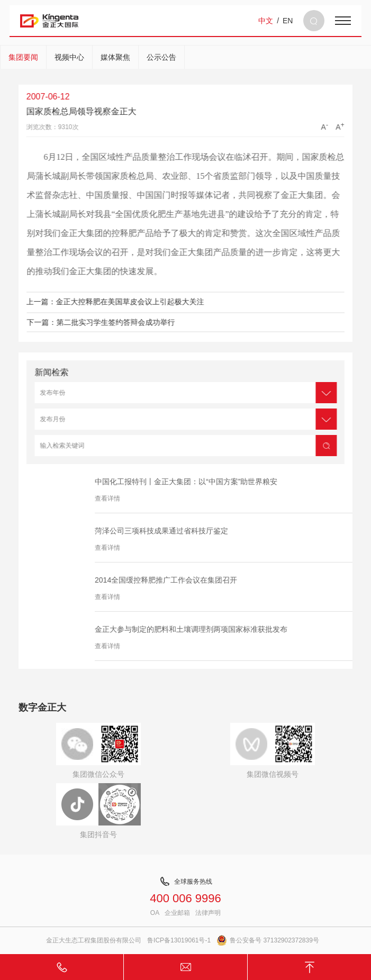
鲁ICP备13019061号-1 (179, 940)
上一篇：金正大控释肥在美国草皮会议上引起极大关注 (103, 302)
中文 (266, 21)
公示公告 (161, 57)
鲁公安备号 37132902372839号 (268, 940)
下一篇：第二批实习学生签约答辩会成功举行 (113, 322)
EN (288, 21)
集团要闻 (23, 57)
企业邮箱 (177, 913)
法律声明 (208, 913)
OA (155, 913)
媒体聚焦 (115, 57)
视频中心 (69, 57)
